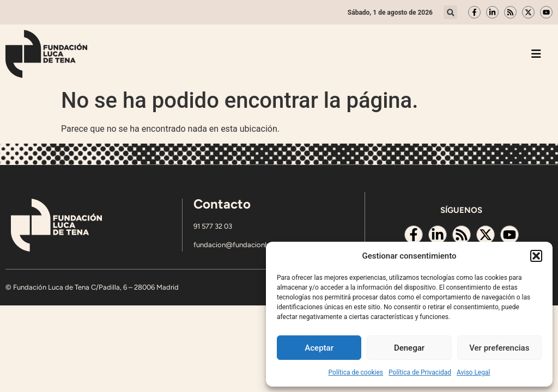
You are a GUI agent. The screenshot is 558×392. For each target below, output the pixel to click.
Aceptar (319, 348)
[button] (536, 256)
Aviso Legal (473, 372)
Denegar (409, 348)
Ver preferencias (499, 348)
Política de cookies (356, 372)
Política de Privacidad (420, 372)
